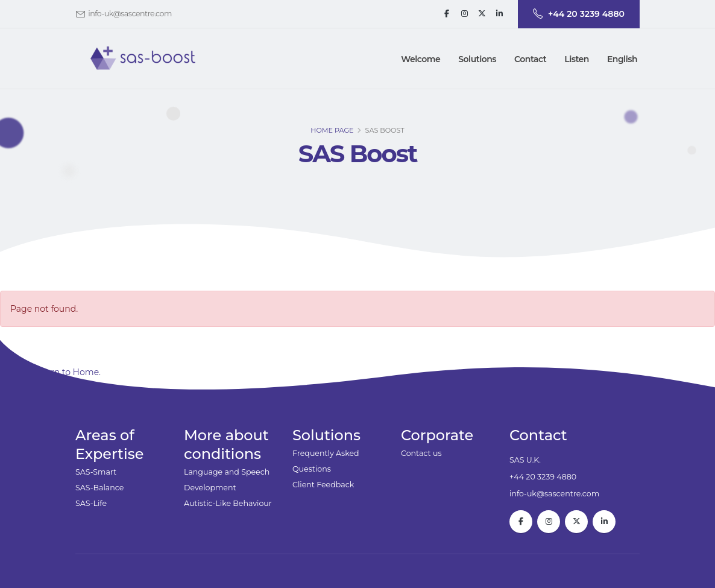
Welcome (420, 59)
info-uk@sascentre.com (130, 14)
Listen (577, 59)
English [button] (622, 59)
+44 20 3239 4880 (543, 477)
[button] (477, 59)
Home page (332, 133)
